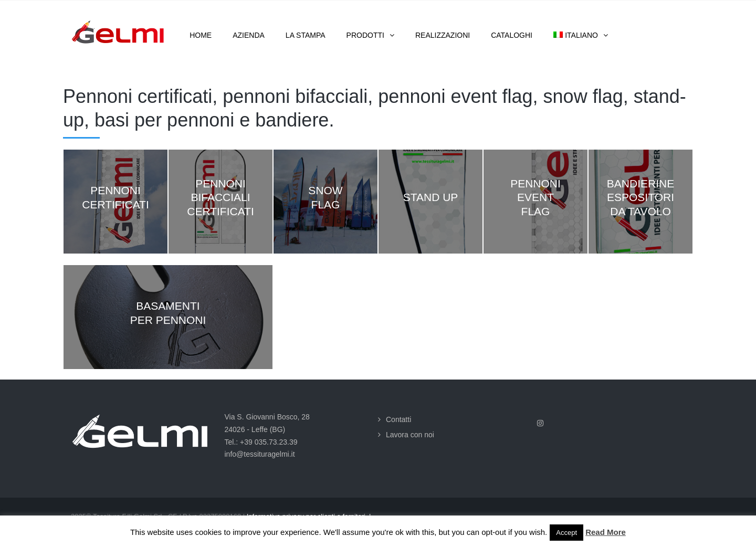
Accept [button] (566, 533)
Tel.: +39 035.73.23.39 (261, 442)
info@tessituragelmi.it (260, 454)
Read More (606, 532)
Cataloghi (512, 35)
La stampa (306, 35)
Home (201, 35)
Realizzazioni (443, 35)
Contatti (398, 419)
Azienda (249, 35)
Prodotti (365, 35)
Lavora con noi (410, 435)
